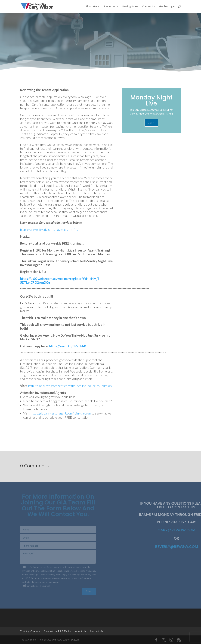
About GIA (91, 6)
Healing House (130, 6)
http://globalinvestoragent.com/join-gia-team (61, 413)
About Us (80, 631)
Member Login (167, 6)
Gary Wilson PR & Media (57, 631)
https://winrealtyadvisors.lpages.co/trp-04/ (49, 230)
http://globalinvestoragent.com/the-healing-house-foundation (70, 386)
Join (151, 123)
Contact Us (148, 6)
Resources (110, 6)
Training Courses (30, 631)
